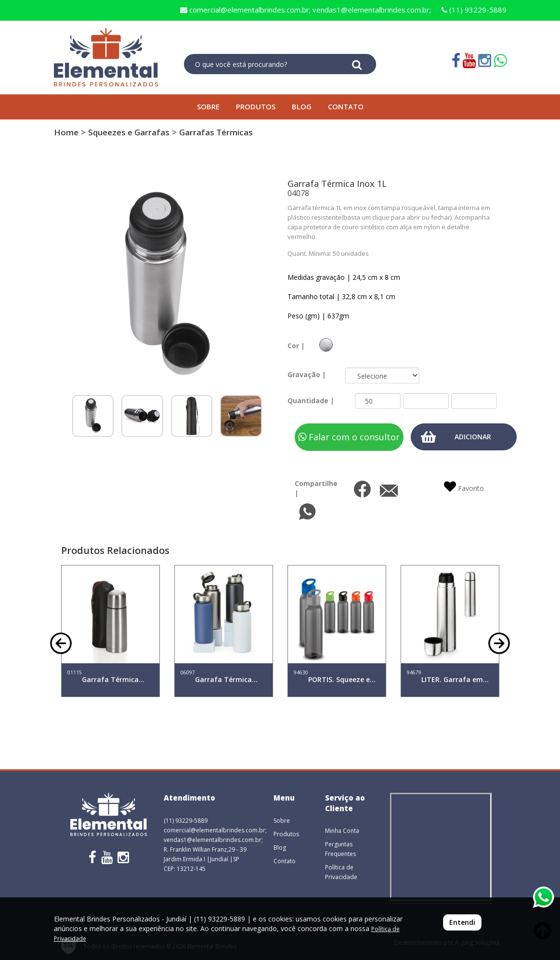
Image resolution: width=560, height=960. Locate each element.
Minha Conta (342, 831)
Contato (285, 861)
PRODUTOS (256, 106)
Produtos (286, 834)
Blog (280, 848)
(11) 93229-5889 (474, 10)
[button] (61, 642)
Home (66, 132)
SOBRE (208, 106)
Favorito (464, 487)
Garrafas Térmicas (216, 132)
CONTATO (346, 106)
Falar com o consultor (349, 437)
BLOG (302, 106)
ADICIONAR (473, 437)
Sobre (282, 821)
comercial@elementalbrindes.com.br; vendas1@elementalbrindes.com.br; (306, 10)
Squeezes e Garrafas (129, 132)
